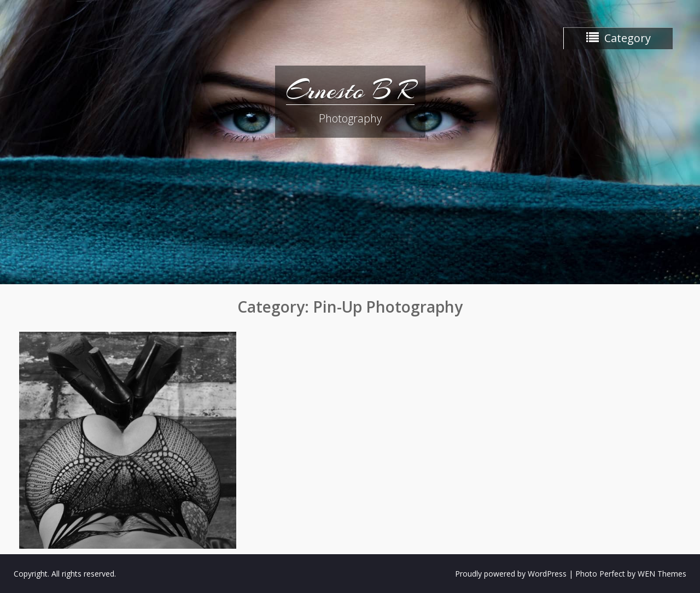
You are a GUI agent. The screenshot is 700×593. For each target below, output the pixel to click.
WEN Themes (662, 574)
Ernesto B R (350, 90)
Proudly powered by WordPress (511, 574)
